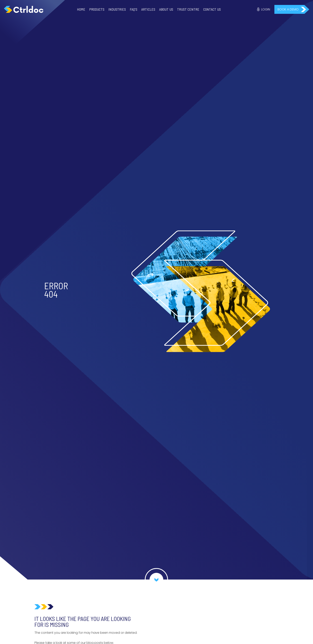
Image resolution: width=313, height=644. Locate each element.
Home (81, 9)
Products (97, 9)
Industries (117, 9)
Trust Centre (188, 9)
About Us (166, 9)
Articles (148, 9)
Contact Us (212, 9)
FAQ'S (134, 9)
